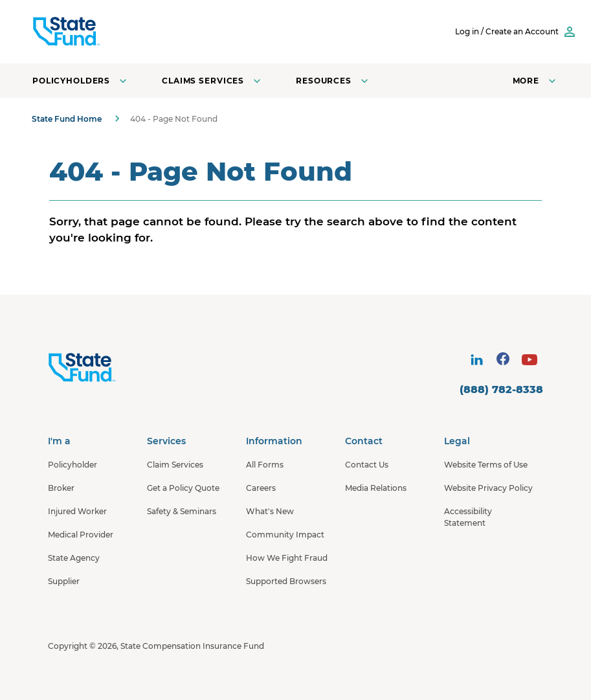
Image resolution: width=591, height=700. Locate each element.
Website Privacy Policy (488, 488)
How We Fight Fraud (287, 558)
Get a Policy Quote (183, 488)
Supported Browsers (286, 581)
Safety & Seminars (182, 511)
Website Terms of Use (486, 465)
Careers (261, 488)
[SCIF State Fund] (116, 32)
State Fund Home (67, 119)
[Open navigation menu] (536, 81)
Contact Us (367, 465)
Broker (61, 488)
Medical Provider (81, 535)
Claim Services (175, 465)
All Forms (265, 465)
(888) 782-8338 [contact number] (501, 390)
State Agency (74, 558)
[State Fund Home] (116, 368)
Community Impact (285, 535)
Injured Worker (77, 511)
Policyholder (72, 465)
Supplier (64, 581)
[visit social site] (476, 360)
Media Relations (376, 488)
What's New (270, 511)
